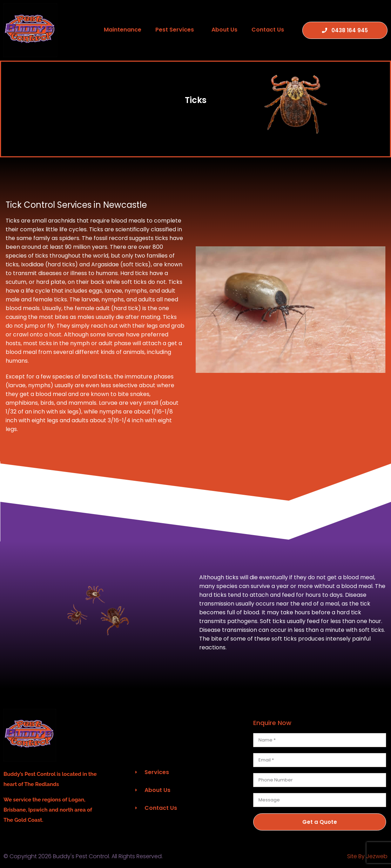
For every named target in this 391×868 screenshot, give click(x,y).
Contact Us (268, 30)
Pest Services (176, 30)
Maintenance (123, 30)
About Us (224, 30)
